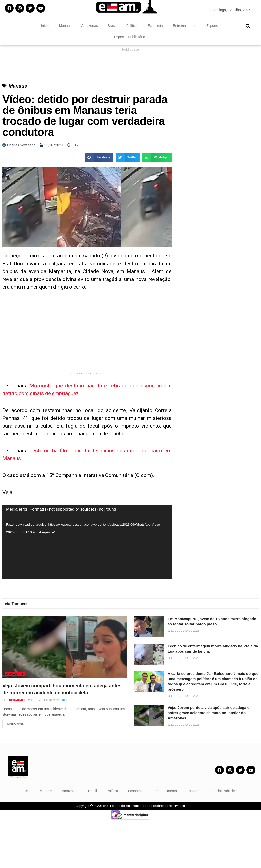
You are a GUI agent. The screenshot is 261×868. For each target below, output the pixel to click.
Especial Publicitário (130, 37)
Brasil (112, 26)
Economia (155, 26)
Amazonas (90, 26)
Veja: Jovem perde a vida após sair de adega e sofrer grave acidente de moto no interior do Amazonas (209, 713)
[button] (248, 26)
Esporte (212, 26)
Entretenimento (185, 26)
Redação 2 (17, 700)
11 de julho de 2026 (44, 700)
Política (132, 26)
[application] (87, 542)
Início (45, 26)
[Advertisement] (87, 335)
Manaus (65, 26)
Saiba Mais (15, 725)
